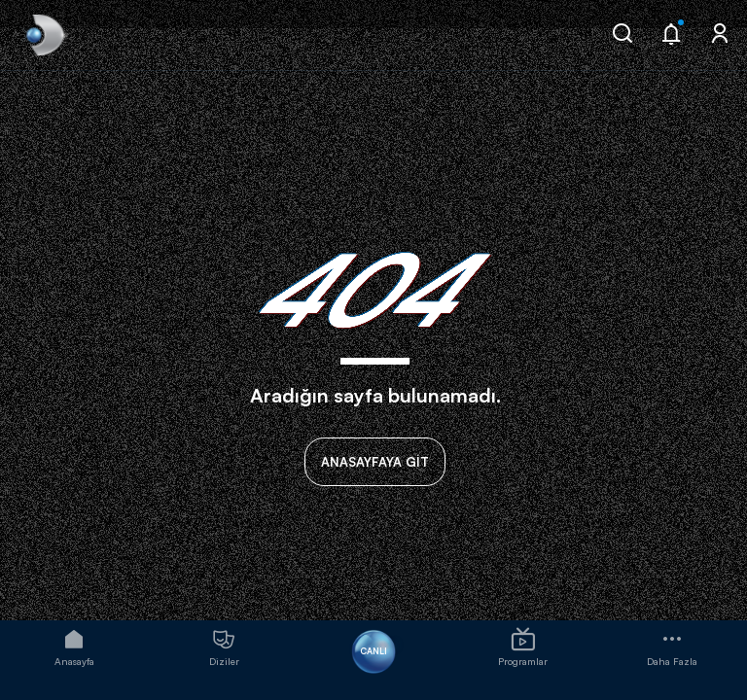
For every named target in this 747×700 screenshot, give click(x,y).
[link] (43, 35)
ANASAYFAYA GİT (375, 462)
